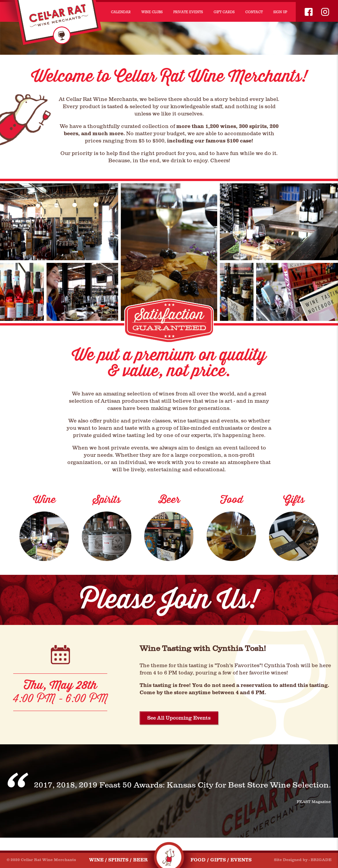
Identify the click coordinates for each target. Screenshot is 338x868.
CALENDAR (121, 12)
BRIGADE (321, 860)
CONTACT (254, 12)
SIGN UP (280, 12)
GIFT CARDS (224, 12)
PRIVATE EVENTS (188, 12)
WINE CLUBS (152, 12)
